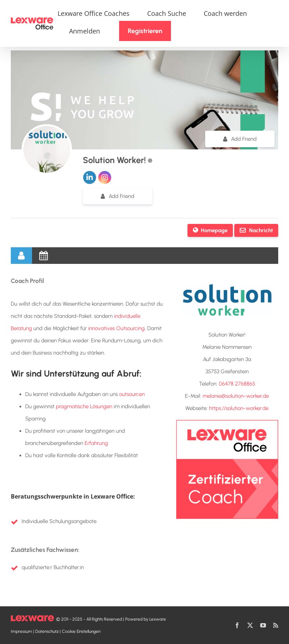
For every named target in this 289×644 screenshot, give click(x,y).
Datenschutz (47, 631)
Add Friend (244, 139)
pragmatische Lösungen (84, 406)
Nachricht (260, 230)
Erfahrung (96, 443)
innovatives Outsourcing (116, 328)
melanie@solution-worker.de (236, 396)
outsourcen (132, 394)
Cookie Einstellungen (81, 631)
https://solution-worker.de (239, 408)
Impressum (21, 631)
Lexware (158, 619)
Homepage (214, 230)
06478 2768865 (237, 384)
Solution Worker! (115, 160)
